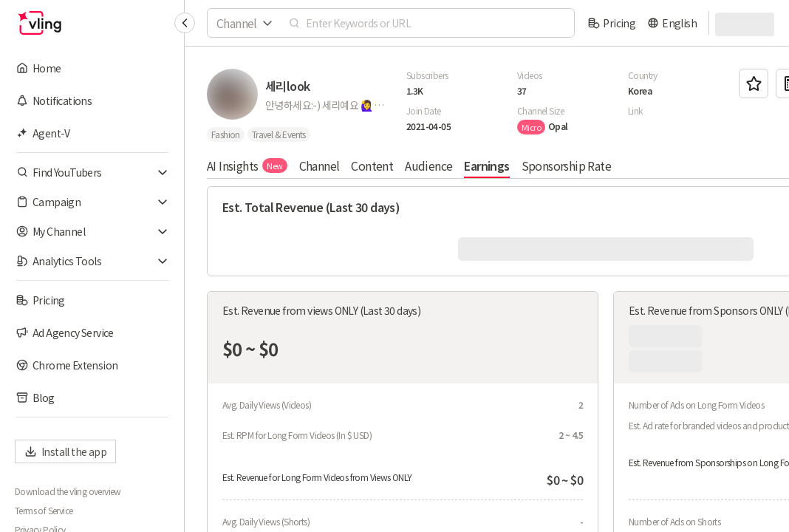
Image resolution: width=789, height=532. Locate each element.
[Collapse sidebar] (185, 23)
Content (372, 166)
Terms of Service (44, 511)
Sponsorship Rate (566, 166)
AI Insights (247, 166)
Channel (320, 166)
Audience (428, 166)
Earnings (486, 166)
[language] (672, 23)
